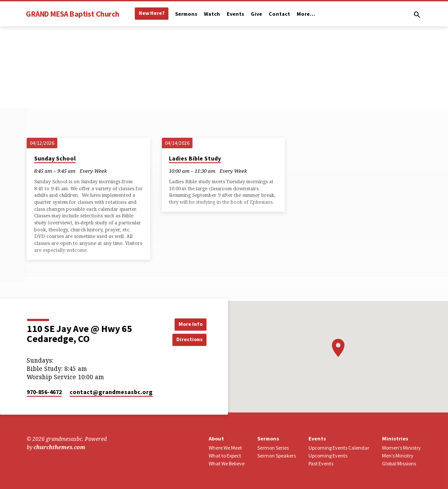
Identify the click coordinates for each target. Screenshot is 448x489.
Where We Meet (225, 448)
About (216, 438)
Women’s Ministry (401, 448)
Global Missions (399, 463)
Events (235, 14)
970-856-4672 (44, 392)
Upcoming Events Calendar (339, 448)
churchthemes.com (59, 447)
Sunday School (55, 159)
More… (306, 14)
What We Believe (227, 463)
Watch (212, 14)
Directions (187, 340)
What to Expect (225, 456)
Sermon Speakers (276, 456)
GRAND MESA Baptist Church (72, 14)
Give (256, 14)
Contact (279, 14)
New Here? (152, 13)
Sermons (186, 14)
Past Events (321, 463)
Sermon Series (273, 448)
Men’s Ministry (398, 456)
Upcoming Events (328, 456)
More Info (187, 324)
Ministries (395, 438)
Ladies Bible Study (195, 159)
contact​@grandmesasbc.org (111, 392)
